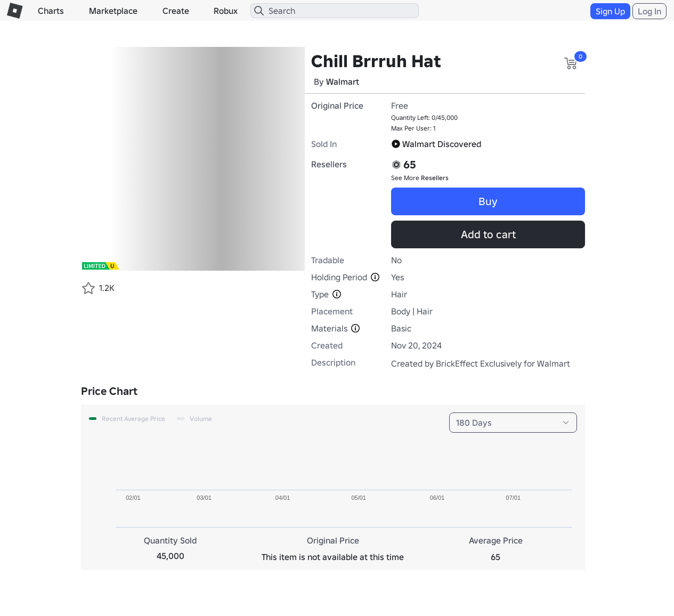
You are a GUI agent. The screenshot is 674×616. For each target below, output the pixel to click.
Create (176, 11)
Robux (226, 11)
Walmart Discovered (436, 144)
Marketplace (113, 11)
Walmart (343, 82)
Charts (51, 11)
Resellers (435, 178)
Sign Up (610, 11)
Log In (649, 11)
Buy (488, 201)
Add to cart (488, 234)
